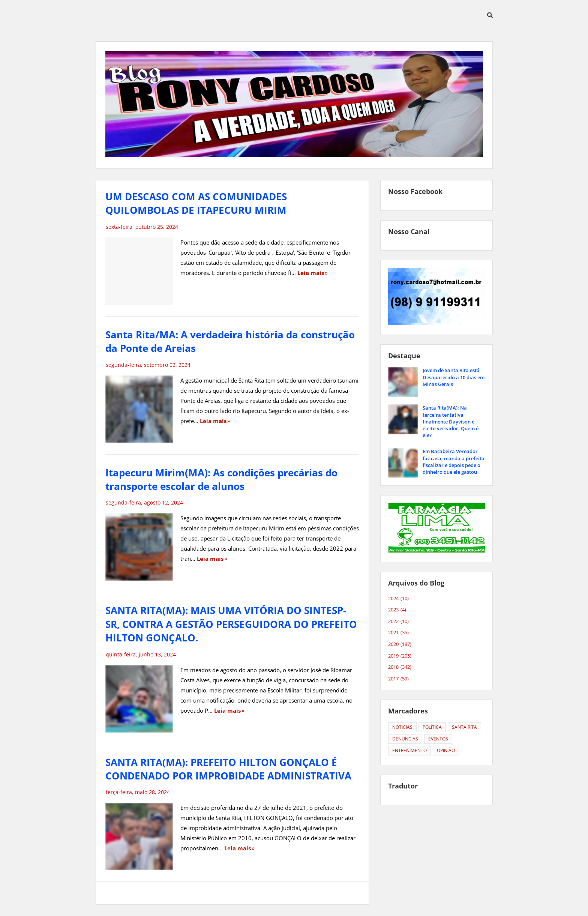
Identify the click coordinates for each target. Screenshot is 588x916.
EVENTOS (438, 739)
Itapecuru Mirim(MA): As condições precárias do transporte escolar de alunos (221, 479)
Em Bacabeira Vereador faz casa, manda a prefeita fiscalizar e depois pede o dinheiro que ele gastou (454, 462)
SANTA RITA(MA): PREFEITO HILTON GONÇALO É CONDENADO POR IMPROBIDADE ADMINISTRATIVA (228, 769)
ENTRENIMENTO (409, 750)
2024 (398, 599)
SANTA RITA (464, 727)
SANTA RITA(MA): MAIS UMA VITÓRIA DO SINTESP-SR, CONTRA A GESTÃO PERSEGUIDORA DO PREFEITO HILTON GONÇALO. (231, 624)
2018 (400, 667)
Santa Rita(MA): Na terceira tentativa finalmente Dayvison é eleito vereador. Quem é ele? (451, 421)
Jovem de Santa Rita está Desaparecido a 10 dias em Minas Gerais (454, 377)
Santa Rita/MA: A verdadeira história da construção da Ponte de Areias (230, 341)
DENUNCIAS (405, 739)
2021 (398, 633)
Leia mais (311, 273)
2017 (398, 679)
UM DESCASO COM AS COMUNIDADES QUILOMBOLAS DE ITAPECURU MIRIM (196, 203)
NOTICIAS (402, 727)
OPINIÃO (446, 750)
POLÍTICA (432, 727)
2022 (398, 622)
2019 (400, 656)
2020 (400, 644)
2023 (397, 610)
